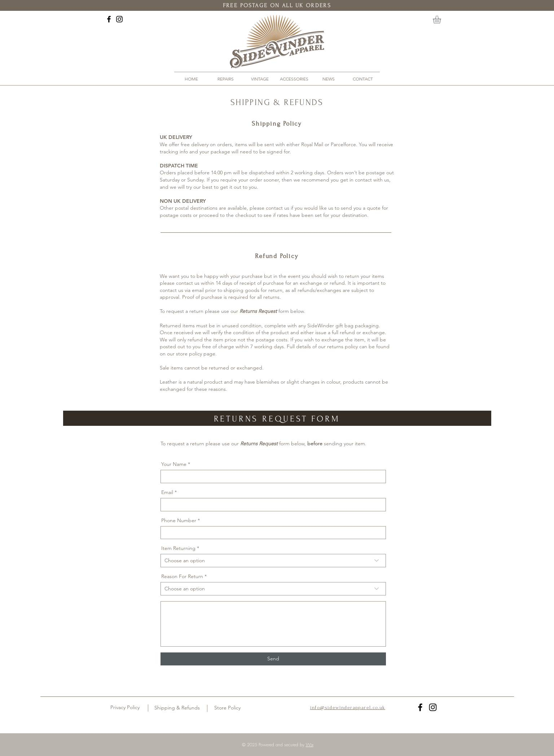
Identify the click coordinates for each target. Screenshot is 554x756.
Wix (310, 745)
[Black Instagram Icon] (119, 19)
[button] (442, 20)
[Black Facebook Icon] (109, 19)
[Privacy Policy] (125, 708)
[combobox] (273, 561)
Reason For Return (182, 576)
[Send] (273, 659)
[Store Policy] (227, 708)
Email (167, 492)
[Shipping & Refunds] (177, 708)
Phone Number (179, 520)
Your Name (174, 464)
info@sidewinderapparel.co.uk (348, 707)
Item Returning (178, 548)
